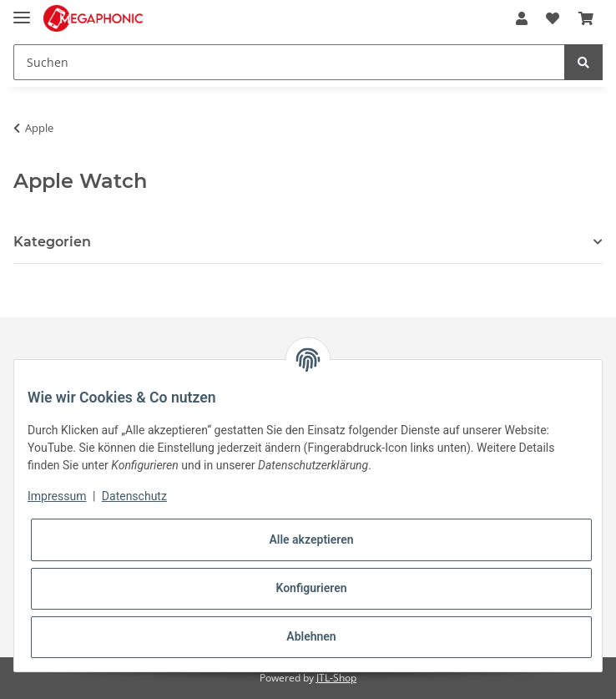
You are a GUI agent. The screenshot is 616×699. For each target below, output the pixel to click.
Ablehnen (311, 636)
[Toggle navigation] (22, 10)
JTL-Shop (336, 678)
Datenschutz (134, 496)
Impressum (57, 496)
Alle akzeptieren (311, 539)
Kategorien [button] (52, 242)
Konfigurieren (311, 588)
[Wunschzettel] (553, 18)
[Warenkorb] (586, 18)
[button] (522, 18)
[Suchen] (289, 62)
